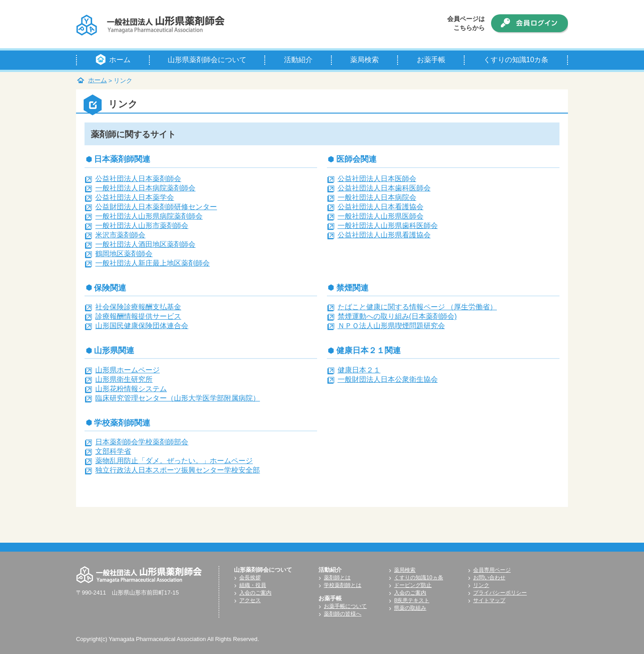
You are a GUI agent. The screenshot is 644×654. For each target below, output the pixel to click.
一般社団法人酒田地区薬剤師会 (145, 244)
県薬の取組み (410, 608)
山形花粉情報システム (131, 389)
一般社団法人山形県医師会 (381, 216)
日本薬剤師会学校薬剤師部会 (142, 442)
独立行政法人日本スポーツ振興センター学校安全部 (178, 470)
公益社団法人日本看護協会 (381, 207)
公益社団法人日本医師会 (377, 179)
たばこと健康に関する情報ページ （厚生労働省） (417, 307)
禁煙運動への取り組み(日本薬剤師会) (397, 316)
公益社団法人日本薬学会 (135, 197)
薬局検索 (405, 570)
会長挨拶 (250, 578)
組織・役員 (253, 585)
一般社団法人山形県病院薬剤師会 (149, 216)
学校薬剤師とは (343, 585)
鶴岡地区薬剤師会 (124, 254)
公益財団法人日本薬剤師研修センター (156, 207)
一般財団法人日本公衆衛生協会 (388, 379)
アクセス (250, 600)
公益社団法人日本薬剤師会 (138, 179)
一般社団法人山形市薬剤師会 (142, 226)
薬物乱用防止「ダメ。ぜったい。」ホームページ (174, 461)
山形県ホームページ (127, 370)
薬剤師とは (337, 578)
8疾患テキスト (412, 600)
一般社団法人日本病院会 (377, 197)
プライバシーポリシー (500, 593)
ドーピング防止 (413, 585)
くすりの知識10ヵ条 (418, 578)
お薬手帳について (345, 606)
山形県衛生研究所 (124, 379)
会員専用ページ (492, 570)
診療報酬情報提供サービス (138, 316)
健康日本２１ (359, 370)
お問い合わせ (489, 578)
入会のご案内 (255, 593)
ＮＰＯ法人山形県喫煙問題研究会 (391, 326)
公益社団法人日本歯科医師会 (384, 188)
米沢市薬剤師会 (120, 235)
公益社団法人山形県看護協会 (384, 235)
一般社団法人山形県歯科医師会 (388, 226)
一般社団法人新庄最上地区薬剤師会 (153, 263)
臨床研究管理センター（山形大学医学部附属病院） (178, 398)
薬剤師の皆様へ (343, 614)
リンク (481, 585)
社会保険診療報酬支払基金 (138, 307)
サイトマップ (489, 600)
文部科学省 (113, 451)
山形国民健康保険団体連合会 (142, 326)
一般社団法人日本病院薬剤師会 (145, 188)
